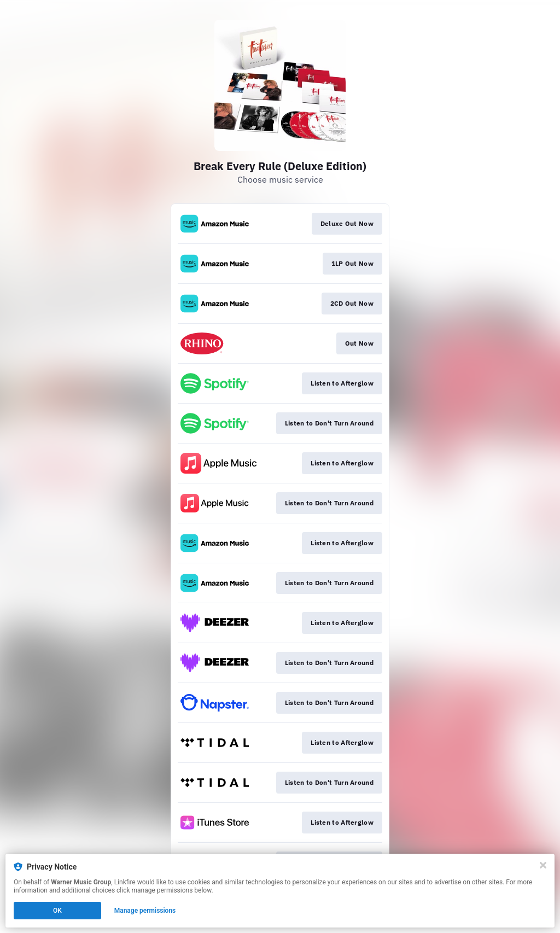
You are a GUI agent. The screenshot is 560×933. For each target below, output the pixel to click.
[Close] (543, 865)
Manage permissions (145, 911)
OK (57, 911)
